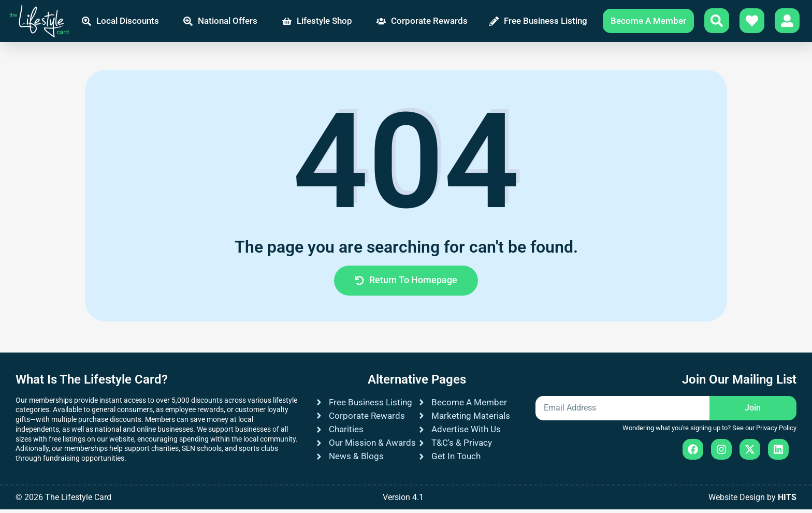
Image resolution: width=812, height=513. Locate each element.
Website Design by (752, 501)
